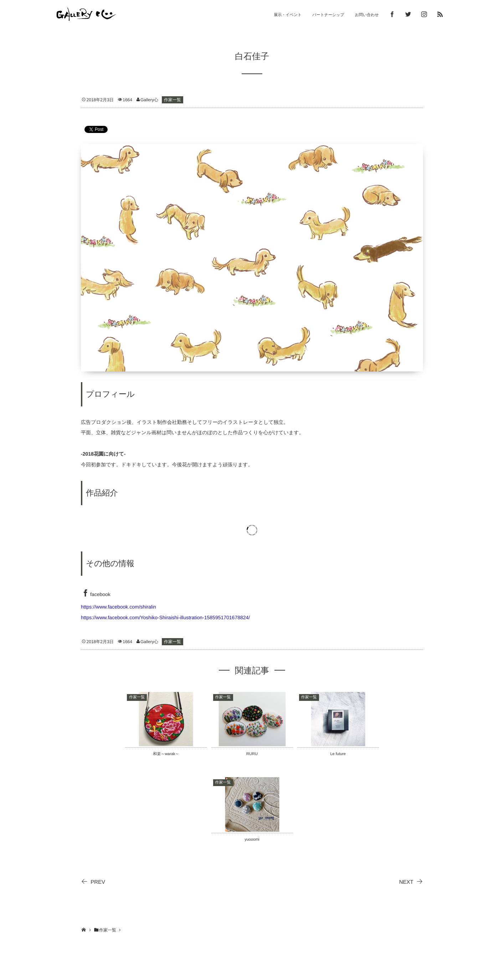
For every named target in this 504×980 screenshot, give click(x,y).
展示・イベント (288, 15)
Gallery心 (149, 100)
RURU (252, 754)
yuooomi (252, 840)
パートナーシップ (328, 15)
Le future (338, 754)
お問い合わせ (367, 15)
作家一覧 (173, 100)
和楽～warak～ (166, 754)
